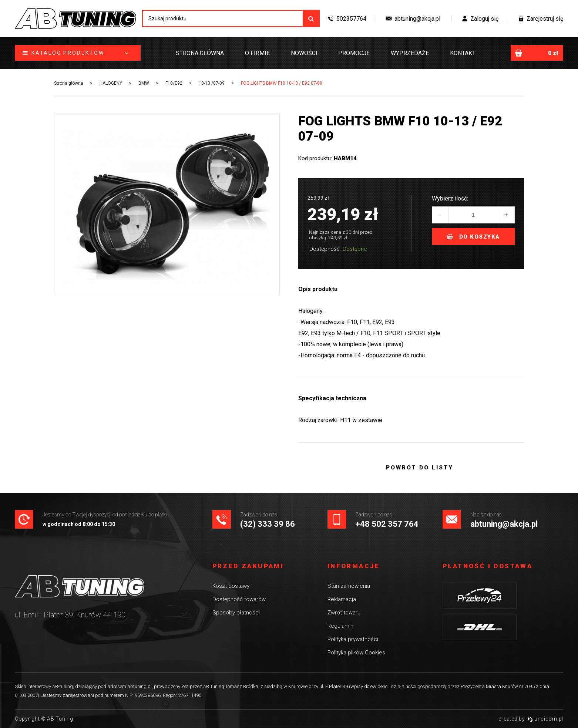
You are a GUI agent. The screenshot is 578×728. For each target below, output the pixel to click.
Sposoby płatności (236, 613)
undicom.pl (545, 719)
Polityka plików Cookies (356, 653)
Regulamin (340, 626)
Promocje (354, 53)
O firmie (257, 53)
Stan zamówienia (349, 586)
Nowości (304, 53)
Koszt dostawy (231, 586)
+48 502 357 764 (387, 524)
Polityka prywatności (353, 639)
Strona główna (200, 53)
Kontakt (463, 53)
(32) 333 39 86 (268, 524)
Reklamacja (342, 599)
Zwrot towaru (344, 613)
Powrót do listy (420, 468)
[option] (167, 208)
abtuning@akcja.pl (504, 524)
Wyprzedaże (410, 53)
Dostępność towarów (239, 599)
